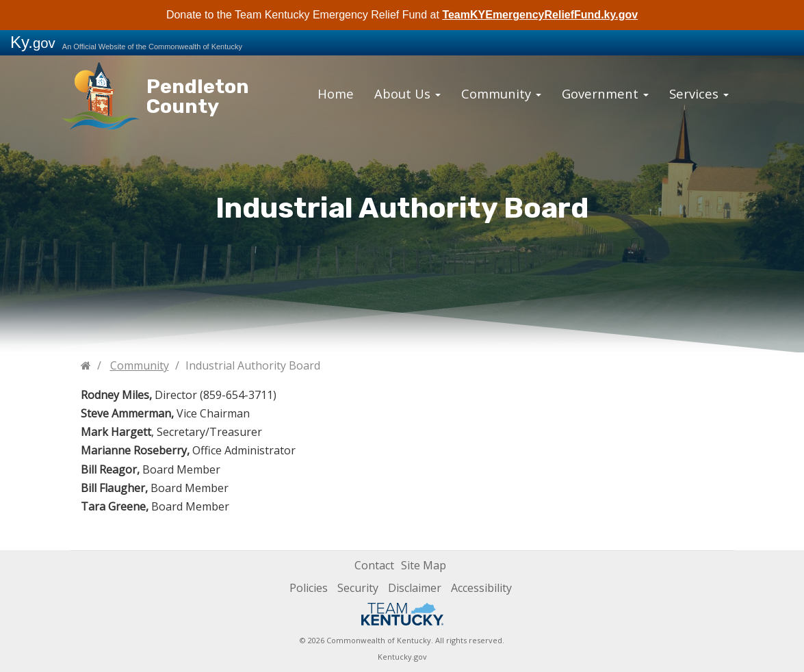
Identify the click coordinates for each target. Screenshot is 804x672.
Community (504, 92)
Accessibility (481, 588)
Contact (374, 565)
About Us (421, 92)
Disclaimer (415, 588)
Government (596, 92)
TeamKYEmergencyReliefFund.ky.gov (540, 15)
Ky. (33, 42)
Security (358, 588)
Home (356, 92)
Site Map (424, 565)
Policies (309, 588)
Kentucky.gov (402, 657)
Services (679, 92)
